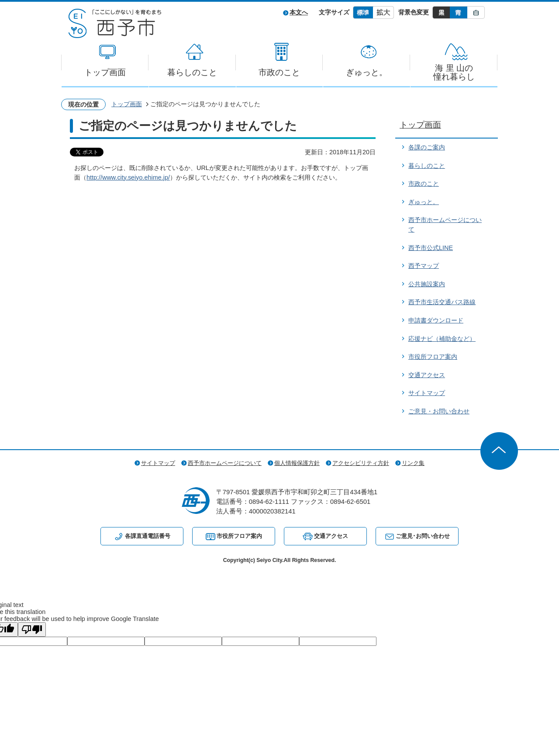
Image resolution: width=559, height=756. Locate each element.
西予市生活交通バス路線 (442, 302)
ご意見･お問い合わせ (423, 536)
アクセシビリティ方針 (361, 463)
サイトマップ (427, 393)
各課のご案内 (427, 147)
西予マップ (424, 266)
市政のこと (279, 72)
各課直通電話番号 (148, 536)
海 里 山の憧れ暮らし (454, 72)
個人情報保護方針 (297, 463)
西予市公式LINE (431, 248)
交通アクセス (427, 375)
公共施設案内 (427, 284)
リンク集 (413, 463)
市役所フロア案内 (433, 357)
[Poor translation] (32, 629)
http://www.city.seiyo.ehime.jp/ (128, 177)
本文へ (299, 12)
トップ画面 (105, 72)
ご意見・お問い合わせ (439, 411)
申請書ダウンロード (436, 320)
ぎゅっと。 (367, 72)
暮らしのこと (192, 72)
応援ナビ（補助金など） (442, 339)
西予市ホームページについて (225, 463)
